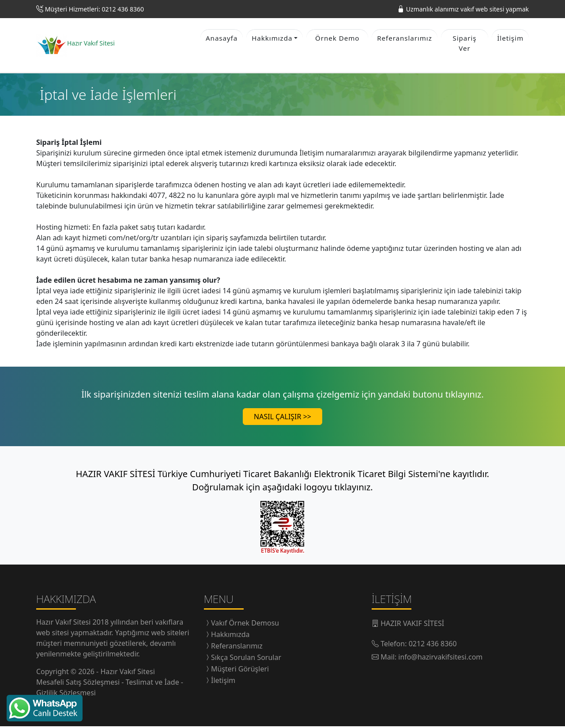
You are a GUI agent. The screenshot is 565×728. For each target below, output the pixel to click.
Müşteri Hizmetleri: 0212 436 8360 (94, 9)
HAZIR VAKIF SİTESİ (412, 625)
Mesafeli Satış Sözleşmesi (79, 684)
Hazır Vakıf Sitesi (64, 624)
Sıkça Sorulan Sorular (246, 659)
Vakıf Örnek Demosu (245, 625)
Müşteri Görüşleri (240, 671)
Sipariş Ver (465, 44)
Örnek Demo (337, 39)
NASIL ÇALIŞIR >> (282, 418)
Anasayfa (222, 39)
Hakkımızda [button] (272, 39)
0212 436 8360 (433, 645)
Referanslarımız (405, 39)
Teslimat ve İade (153, 684)
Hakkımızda (230, 636)
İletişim (510, 39)
